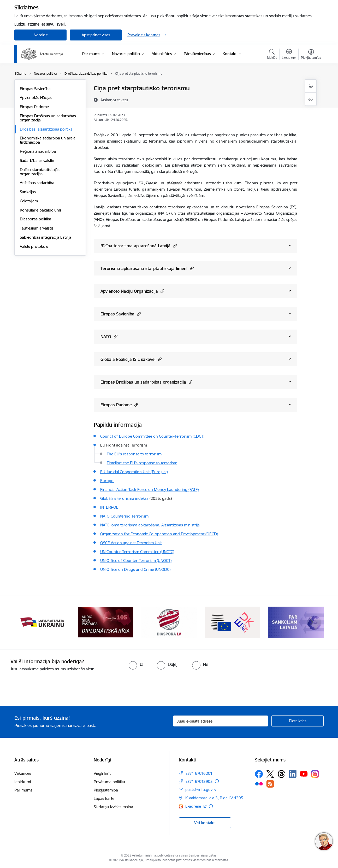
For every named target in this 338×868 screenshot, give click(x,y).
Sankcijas (28, 192)
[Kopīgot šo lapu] (311, 99)
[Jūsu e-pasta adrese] (221, 721)
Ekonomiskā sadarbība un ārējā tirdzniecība (48, 140)
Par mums (23, 790)
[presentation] (44, 687)
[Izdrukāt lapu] (311, 86)
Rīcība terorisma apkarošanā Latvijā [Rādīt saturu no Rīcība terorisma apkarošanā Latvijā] (139, 246)
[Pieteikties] (298, 721)
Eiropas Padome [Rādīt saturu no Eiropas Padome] (119, 405)
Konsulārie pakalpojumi (40, 210)
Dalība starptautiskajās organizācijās (40, 172)
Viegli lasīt (102, 773)
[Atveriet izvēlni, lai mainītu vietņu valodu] (289, 55)
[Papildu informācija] (217, 781)
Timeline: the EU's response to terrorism (142, 463)
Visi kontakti (205, 823)
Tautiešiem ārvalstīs (37, 228)
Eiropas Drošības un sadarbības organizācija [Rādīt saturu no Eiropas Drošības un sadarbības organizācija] (146, 382)
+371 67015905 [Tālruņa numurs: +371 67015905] (199, 781)
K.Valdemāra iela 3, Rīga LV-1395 (214, 798)
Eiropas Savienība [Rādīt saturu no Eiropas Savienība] (121, 314)
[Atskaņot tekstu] (114, 100)
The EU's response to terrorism (134, 454)
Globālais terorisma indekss (124, 498)
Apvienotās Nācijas (36, 98)
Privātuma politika (109, 782)
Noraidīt (41, 35)
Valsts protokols (34, 246)
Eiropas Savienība (35, 89)
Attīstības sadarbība (37, 183)
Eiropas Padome (34, 107)
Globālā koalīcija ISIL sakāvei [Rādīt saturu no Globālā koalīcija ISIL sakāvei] (131, 359)
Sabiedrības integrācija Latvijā (46, 237)
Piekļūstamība (106, 790)
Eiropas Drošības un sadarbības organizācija (48, 118)
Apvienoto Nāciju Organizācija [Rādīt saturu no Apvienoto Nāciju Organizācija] (132, 291)
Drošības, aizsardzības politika (46, 129)
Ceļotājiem (29, 201)
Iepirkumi (23, 782)
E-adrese (194, 806)
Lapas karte (104, 798)
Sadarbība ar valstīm (38, 160)
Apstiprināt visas (96, 35)
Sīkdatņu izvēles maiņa (113, 807)
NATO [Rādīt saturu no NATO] (109, 336)
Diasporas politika (35, 219)
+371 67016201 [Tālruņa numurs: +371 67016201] (199, 773)
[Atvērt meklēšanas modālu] (272, 55)
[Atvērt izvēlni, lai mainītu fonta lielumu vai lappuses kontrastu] (311, 55)
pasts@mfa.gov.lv (201, 790)
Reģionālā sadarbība (38, 151)
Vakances (23, 773)
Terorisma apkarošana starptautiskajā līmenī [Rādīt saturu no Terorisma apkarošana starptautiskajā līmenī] (147, 268)
